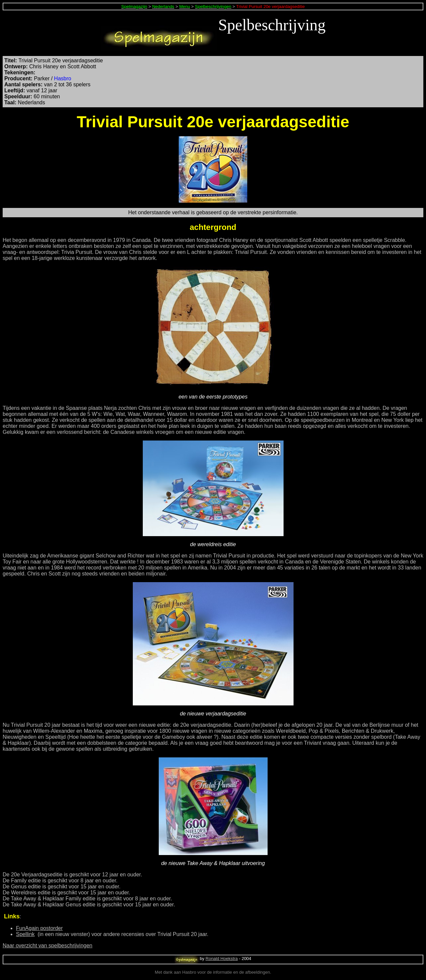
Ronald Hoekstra (222, 959)
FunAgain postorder (39, 928)
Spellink (25, 934)
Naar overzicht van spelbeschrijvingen (47, 946)
